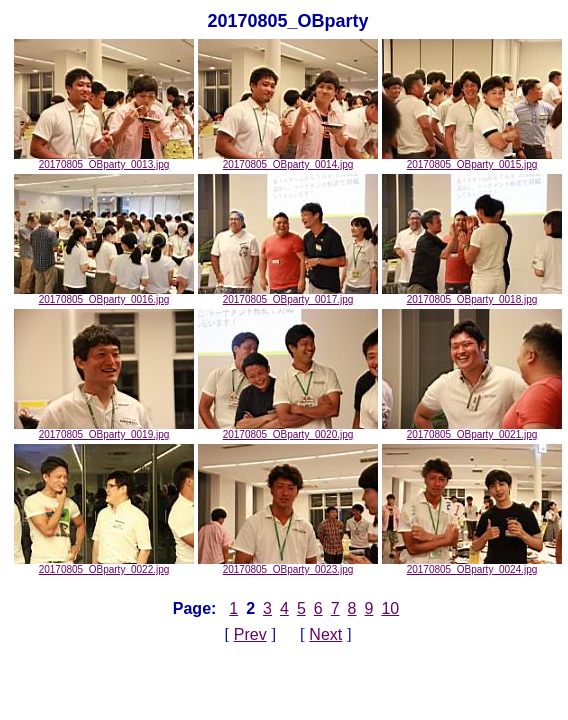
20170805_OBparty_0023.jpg (288, 565)
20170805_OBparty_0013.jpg (104, 160)
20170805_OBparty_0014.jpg (288, 160)
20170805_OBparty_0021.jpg (472, 430)
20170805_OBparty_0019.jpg (104, 430)
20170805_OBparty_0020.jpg (288, 430)
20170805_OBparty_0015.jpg (472, 160)
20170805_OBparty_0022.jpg (104, 565)
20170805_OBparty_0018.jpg (472, 295)
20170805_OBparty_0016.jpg (104, 295)
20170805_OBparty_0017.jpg (288, 295)
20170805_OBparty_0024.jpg (472, 565)
